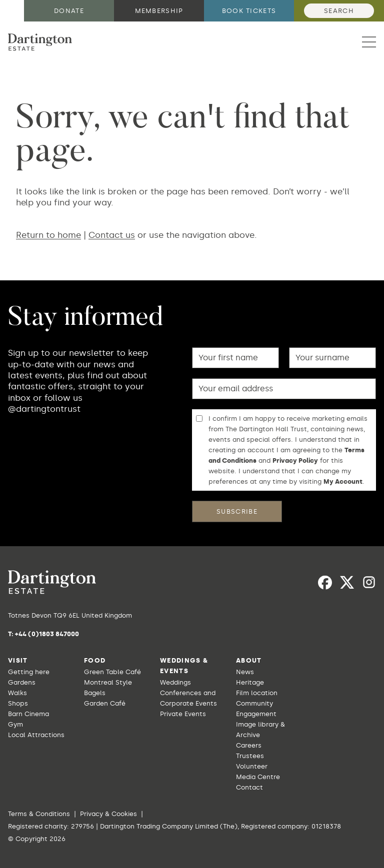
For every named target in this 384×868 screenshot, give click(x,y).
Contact (249, 787)
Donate (69, 11)
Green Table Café (112, 672)
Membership (159, 11)
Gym (15, 724)
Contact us (112, 235)
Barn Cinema (28, 714)
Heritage (250, 682)
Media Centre (258, 777)
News (245, 672)
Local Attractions (36, 735)
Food (95, 660)
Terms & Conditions (39, 814)
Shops (18, 703)
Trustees (250, 756)
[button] (369, 42)
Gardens (22, 682)
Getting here (29, 672)
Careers (249, 745)
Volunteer (252, 766)
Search (339, 11)
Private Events (183, 714)
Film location (257, 693)
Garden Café (105, 703)
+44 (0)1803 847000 (47, 634)
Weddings (175, 682)
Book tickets (249, 11)
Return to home (48, 235)
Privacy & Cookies (108, 814)
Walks (17, 693)
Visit (18, 660)
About (249, 660)
